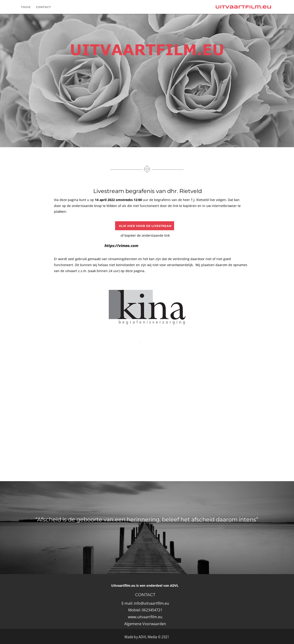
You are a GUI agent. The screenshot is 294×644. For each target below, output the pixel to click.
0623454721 (152, 610)
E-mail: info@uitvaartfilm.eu (145, 603)
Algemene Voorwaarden (145, 624)
